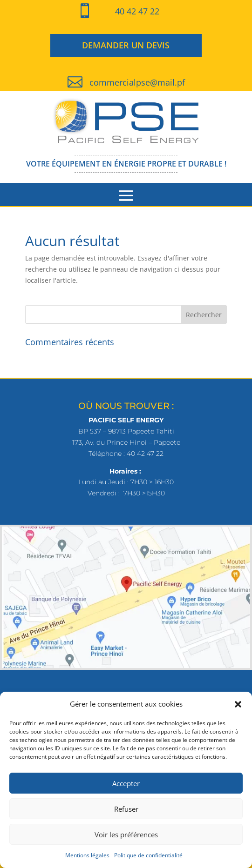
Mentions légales (87, 855)
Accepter (126, 783)
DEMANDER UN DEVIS (126, 45)
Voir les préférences (126, 835)
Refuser (126, 809)
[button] (238, 704)
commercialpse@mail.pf (137, 82)
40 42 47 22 (137, 11)
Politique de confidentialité (148, 855)
